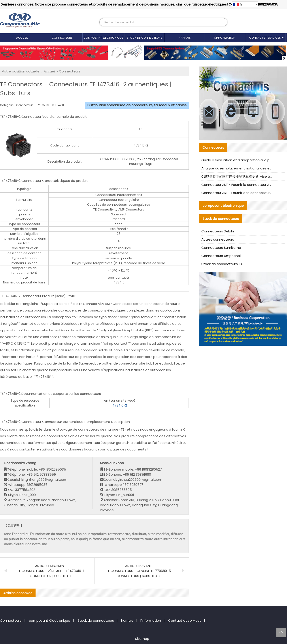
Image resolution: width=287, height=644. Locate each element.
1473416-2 (119, 405)
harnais (185, 38)
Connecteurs (62, 38)
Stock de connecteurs (144, 38)
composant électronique (103, 38)
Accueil (22, 38)
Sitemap (142, 639)
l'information (225, 38)
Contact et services (265, 38)
